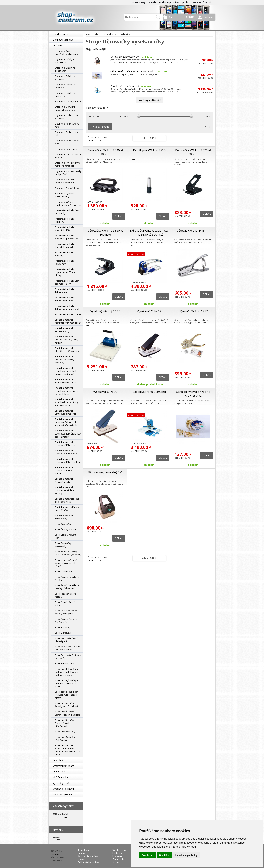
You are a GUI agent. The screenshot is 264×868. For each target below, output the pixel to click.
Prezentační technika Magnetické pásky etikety (67, 237)
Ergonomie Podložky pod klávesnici (67, 117)
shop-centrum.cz (58, 853)
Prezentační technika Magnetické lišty (65, 229)
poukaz (186, 2)
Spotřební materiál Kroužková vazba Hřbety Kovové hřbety (67, 391)
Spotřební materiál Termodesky (64, 517)
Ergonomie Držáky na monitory (65, 86)
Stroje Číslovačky (63, 524)
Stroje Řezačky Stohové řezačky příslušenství (66, 612)
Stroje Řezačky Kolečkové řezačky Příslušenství (67, 587)
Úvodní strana (61, 34)
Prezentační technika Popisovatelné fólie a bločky (65, 272)
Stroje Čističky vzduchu (66, 529)
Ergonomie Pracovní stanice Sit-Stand (68, 156)
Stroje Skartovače (63, 633)
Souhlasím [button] (148, 855)
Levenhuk (58, 760)
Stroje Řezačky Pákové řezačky (65, 595)
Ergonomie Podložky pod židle (67, 142)
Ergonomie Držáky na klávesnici (65, 78)
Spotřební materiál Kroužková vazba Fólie (66, 381)
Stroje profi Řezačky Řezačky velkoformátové (67, 705)
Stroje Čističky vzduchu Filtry (66, 536)
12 (89, 140)
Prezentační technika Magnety (65, 254)
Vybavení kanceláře (63, 766)
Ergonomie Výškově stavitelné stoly (64, 195)
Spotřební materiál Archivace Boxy (64, 330)
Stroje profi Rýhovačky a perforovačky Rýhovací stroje (66, 683)
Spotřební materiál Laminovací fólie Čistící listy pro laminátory (68, 434)
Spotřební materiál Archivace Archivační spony (68, 321)
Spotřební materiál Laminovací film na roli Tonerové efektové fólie (66, 422)
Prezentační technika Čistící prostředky (68, 212)
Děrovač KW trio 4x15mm (193, 231)
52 (96, 140)
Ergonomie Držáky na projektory (65, 95)
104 (100, 140)
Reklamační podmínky (203, 2)
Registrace (117, 856)
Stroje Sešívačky (62, 627)
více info (57, 839)
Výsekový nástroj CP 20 (105, 311)
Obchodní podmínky (169, 2)
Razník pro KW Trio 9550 (149, 150)
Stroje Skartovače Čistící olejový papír (66, 640)
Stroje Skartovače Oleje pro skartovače (68, 657)
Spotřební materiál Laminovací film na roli (66, 412)
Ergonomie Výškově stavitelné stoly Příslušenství (68, 203)
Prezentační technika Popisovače (65, 262)
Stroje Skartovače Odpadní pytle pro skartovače (68, 648)
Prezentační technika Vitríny (68, 314)
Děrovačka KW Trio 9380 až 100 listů (105, 232)
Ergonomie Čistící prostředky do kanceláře (67, 52)
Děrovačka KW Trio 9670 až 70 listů (193, 152)
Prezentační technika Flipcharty (65, 220)
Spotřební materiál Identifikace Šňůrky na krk (67, 350)
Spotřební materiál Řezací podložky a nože (67, 500)
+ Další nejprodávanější (149, 100)
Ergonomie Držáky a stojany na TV (64, 61)
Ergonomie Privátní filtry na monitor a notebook (68, 164)
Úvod (88, 34)
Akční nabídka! (61, 777)
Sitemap (116, 862)
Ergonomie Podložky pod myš (67, 125)
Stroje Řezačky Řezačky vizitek (66, 604)
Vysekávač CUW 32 (149, 311)
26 (92, 140)
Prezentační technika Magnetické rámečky (65, 246)
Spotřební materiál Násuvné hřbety (64, 480)
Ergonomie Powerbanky (66, 149)
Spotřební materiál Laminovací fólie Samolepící (68, 461)
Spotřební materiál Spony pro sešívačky (67, 509)
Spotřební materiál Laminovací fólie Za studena (64, 470)
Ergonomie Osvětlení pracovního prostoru (65, 108)
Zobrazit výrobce (62, 794)
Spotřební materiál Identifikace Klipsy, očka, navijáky (66, 340)
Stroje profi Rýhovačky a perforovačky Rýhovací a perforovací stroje (67, 672)
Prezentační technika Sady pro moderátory (67, 282)
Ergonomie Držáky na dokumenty (65, 69)
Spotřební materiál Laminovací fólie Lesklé (66, 444)
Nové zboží (59, 772)
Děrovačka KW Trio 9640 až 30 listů (105, 152)
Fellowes (58, 45)
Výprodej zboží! (61, 783)
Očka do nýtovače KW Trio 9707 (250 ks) (133, 71)
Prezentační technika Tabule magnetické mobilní (68, 308)
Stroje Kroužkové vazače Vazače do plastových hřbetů (67, 563)
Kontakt (152, 2)
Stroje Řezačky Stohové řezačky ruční (66, 621)
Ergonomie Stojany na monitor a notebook (65, 181)
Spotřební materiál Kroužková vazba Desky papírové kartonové (66, 371)
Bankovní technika (63, 40)
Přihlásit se (118, 853)
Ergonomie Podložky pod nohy (67, 134)
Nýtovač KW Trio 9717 (193, 311)
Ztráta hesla (118, 859)
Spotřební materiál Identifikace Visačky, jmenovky (64, 360)
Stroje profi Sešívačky (65, 732)
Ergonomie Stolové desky (67, 188)
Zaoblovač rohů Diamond (125, 86)
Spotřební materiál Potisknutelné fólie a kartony (64, 490)
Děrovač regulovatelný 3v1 (125, 57)
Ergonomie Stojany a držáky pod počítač (68, 173)
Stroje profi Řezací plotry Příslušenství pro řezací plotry (67, 695)
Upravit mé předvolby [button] (186, 855)
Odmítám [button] (164, 855)
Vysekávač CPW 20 (105, 392)
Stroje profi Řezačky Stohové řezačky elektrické (67, 713)
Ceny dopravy (139, 2)
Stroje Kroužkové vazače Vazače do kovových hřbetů (68, 553)
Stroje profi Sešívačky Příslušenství (65, 739)
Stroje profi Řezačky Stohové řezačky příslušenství (64, 723)
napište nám (60, 818)
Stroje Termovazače (64, 664)
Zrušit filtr (206, 127)
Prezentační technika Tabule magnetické (65, 299)
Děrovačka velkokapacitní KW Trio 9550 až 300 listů (149, 232)
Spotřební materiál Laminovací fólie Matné (66, 452)
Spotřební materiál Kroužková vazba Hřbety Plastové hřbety (67, 402)
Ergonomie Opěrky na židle (68, 102)
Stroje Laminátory (63, 572)
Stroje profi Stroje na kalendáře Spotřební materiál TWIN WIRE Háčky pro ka (67, 750)
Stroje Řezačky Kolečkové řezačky (67, 578)
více (110, 162)
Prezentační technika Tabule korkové (65, 291)
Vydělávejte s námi (63, 789)
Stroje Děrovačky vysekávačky (63, 545)
